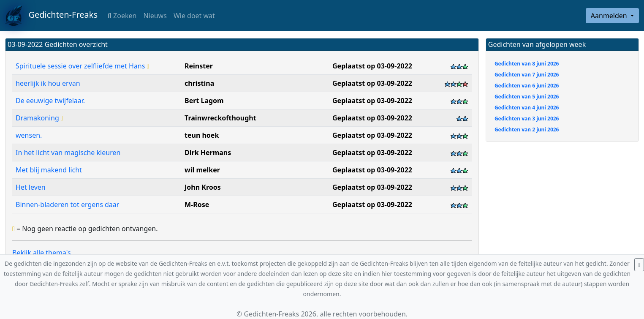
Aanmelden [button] (610, 16)
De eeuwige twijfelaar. (50, 101)
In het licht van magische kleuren (68, 153)
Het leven (31, 187)
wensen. (29, 135)
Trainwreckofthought (220, 118)
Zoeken (122, 16)
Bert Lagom (204, 101)
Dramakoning (39, 118)
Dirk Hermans (208, 153)
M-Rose (197, 204)
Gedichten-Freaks (51, 16)
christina (199, 83)
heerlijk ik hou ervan (48, 83)
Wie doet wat (194, 16)
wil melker (202, 170)
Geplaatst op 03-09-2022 (372, 66)
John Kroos (203, 187)
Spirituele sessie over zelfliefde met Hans (82, 66)
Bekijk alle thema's (42, 253)
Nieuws (155, 16)
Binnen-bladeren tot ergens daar (67, 204)
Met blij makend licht (49, 170)
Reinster (199, 66)
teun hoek (202, 135)
